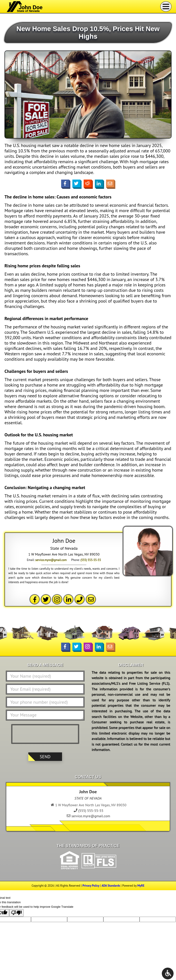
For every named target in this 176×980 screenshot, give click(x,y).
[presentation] (46, 734)
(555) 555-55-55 (91, 560)
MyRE (141, 886)
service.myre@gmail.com (51, 560)
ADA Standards (111, 886)
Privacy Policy (91, 886)
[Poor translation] (16, 913)
